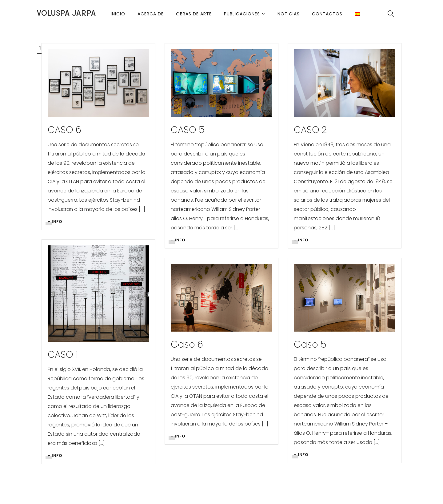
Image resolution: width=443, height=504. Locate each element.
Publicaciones (242, 14)
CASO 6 (64, 130)
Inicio (118, 14)
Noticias (289, 14)
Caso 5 (310, 345)
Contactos (327, 14)
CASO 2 (310, 130)
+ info (55, 222)
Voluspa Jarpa (66, 13)
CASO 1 (63, 355)
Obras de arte (194, 14)
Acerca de (151, 14)
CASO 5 (188, 130)
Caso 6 (187, 345)
